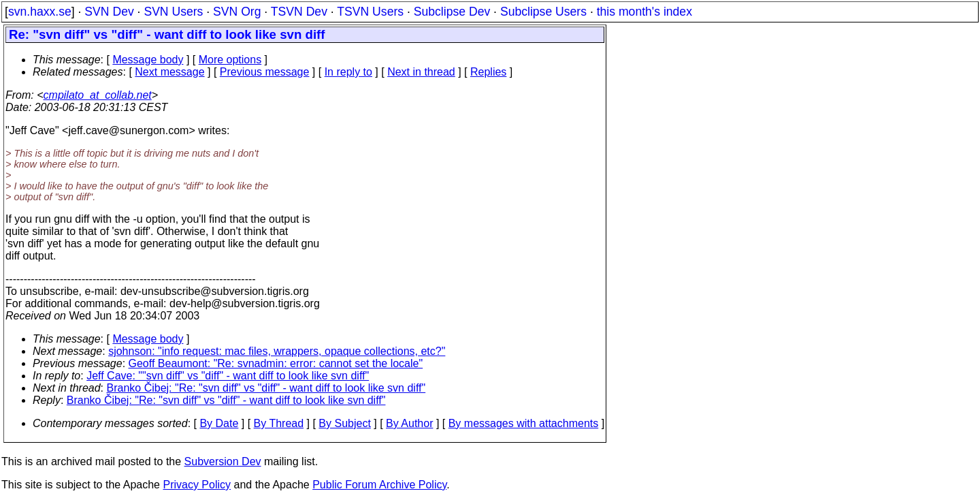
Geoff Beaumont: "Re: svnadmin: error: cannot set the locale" (276, 363)
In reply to (348, 72)
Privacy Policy (197, 485)
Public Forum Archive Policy (379, 485)
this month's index (644, 12)
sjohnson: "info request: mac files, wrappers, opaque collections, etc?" (277, 351)
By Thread (279, 423)
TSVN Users (370, 12)
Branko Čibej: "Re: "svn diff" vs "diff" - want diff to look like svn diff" (266, 388)
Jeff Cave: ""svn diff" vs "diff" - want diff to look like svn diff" (228, 376)
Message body (148, 60)
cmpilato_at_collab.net (98, 95)
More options (230, 60)
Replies (488, 72)
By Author (409, 423)
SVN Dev (109, 12)
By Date (219, 423)
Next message (169, 72)
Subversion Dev (223, 461)
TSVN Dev (299, 12)
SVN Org (237, 12)
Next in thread (421, 72)
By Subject (344, 423)
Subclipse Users (543, 12)
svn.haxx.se (40, 12)
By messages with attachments (524, 423)
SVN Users (173, 12)
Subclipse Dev (452, 12)
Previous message (265, 72)
